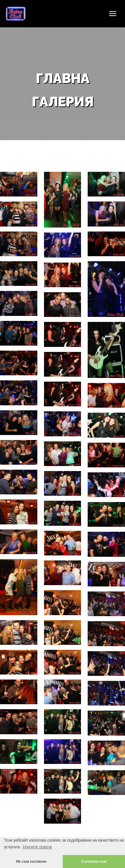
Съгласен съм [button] (94, 861)
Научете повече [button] (37, 847)
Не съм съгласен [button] (31, 861)
